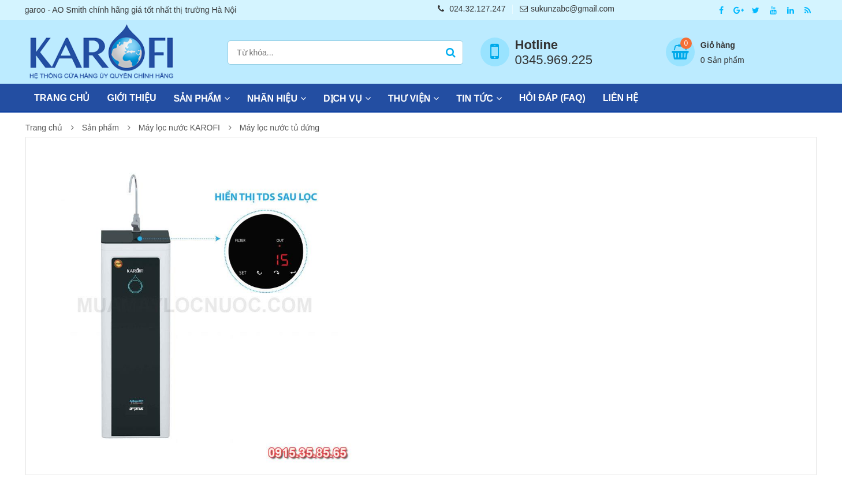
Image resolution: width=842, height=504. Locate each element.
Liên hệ (621, 98)
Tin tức (475, 98)
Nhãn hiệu (272, 98)
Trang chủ (62, 98)
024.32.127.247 (472, 9)
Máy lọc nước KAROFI (179, 128)
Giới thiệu (131, 98)
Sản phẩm (198, 98)
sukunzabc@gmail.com (567, 9)
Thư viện (409, 98)
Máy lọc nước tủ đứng (280, 128)
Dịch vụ (343, 98)
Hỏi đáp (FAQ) (552, 98)
